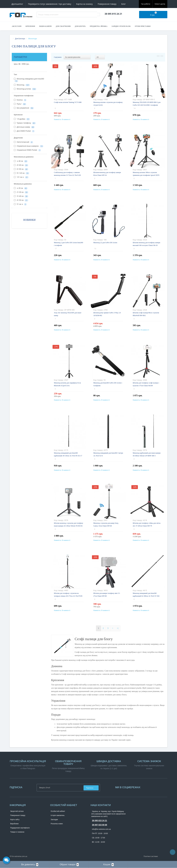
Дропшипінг (17, 4)
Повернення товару (107, 4)
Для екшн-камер (24, 127)
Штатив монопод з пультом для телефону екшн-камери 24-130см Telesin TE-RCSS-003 (69, 526)
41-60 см (21, 165)
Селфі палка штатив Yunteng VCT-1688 (68, 102)
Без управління (24, 108)
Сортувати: (58, 57)
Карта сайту (15, 820)
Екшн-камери (45, 26)
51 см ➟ (20, 204)
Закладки (54, 820)
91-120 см (22, 173)
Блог (124, 4)
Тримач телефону (25, 123)
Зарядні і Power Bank (121, 26)
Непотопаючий (23, 142)
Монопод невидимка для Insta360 (29, 80)
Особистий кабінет (58, 811)
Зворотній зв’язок (17, 811)
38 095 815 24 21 (99, 821)
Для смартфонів (63, 26)
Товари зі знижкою (17, 832)
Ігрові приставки (143, 26)
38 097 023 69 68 (99, 825)
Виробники (14, 824)
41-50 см (21, 200)
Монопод (22, 85)
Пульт (20, 104)
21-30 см (21, 192)
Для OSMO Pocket (24, 131)
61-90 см (21, 169)
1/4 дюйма (22, 119)
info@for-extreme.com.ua (101, 829)
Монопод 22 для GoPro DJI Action (105, 243)
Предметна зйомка (99, 26)
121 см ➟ (21, 177)
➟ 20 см (21, 188)
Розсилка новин (57, 824)
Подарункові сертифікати (20, 828)
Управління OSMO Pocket (27, 150)
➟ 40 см (21, 161)
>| (118, 628)
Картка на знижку (84, 4)
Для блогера (80, 26)
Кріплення (30, 26)
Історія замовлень (58, 815)
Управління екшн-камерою (29, 146)
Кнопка (20, 100)
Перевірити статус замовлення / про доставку (50, 4)
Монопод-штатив (25, 89)
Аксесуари (17, 26)
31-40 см (21, 196)
